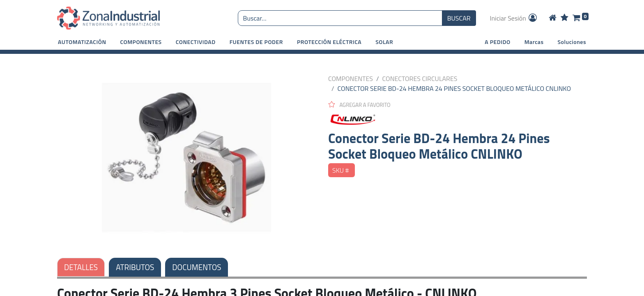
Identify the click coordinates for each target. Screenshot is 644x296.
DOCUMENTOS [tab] (197, 267)
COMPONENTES (351, 79)
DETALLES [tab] (81, 267)
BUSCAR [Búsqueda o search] (459, 18)
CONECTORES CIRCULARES (420, 79)
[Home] (553, 18)
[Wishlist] (565, 18)
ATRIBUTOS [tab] (135, 267)
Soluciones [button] (572, 42)
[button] (82, 42)
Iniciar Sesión (514, 18)
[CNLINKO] (458, 120)
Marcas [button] (534, 42)
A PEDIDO (497, 42)
